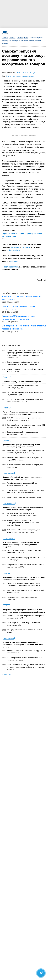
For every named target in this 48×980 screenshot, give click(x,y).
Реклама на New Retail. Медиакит (24, 135)
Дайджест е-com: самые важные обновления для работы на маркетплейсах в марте (23, 509)
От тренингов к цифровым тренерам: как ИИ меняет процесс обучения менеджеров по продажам (21, 545)
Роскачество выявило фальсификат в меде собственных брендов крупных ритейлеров (24, 584)
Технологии (9, 538)
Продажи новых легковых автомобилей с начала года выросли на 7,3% (26, 566)
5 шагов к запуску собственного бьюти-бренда (22, 382)
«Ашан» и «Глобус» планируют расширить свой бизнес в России (25, 591)
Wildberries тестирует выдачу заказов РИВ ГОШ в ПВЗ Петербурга (26, 559)
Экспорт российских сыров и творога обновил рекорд (24, 631)
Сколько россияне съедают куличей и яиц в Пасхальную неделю (24, 386)
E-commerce (9, 503)
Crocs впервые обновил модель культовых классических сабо (23, 624)
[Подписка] (36, 32)
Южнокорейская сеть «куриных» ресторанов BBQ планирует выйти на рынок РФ (26, 426)
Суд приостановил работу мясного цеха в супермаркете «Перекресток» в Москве (23, 363)
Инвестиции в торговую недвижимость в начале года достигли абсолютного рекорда (25, 491)
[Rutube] (31, 32)
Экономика (9, 473)
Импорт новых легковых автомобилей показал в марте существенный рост (25, 401)
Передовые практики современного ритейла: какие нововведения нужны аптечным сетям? (24, 578)
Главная (5, 38)
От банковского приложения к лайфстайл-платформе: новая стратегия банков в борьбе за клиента (23, 645)
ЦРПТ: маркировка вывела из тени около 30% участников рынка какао (25, 659)
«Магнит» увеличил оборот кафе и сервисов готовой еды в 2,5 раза (24, 552)
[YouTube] (27, 32)
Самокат (9, 76)
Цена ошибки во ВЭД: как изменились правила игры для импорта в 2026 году (22, 478)
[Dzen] (23, 32)
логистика (24, 76)
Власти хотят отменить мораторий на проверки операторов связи (25, 370)
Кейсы (7, 606)
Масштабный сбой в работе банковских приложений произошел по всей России (22, 515)
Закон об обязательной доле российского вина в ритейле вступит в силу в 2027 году (26, 452)
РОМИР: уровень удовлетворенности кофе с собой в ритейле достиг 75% (24, 419)
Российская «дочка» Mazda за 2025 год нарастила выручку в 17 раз (22, 484)
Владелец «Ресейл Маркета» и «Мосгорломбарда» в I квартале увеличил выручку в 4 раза (23, 523)
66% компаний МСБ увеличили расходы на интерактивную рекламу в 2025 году (23, 531)
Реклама (7, 408)
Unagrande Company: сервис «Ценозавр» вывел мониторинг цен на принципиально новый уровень (24, 611)
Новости (12, 38)
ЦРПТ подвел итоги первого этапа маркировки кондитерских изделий (25, 394)
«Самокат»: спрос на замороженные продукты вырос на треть (25, 466)
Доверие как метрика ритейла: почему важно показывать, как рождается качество (21, 446)
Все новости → (8, 675)
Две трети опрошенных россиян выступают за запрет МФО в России (25, 459)
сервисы (31, 76)
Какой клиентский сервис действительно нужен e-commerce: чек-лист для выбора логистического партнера (26, 667)
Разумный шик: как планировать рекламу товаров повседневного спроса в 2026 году (23, 413)
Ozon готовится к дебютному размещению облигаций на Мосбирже (23, 433)
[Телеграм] (11, 32)
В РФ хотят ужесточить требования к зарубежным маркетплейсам (26, 652)
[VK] (15, 32)
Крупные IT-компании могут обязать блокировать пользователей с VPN (26, 617)
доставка (16, 76)
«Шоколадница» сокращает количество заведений (22, 598)
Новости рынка (23, 38)
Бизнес (7, 378)
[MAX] (19, 32)
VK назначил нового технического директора (24, 497)
